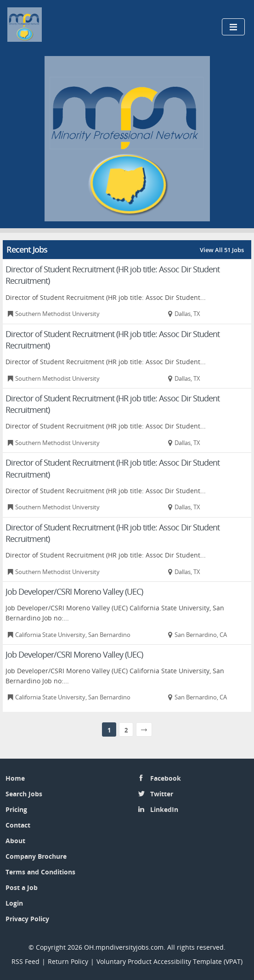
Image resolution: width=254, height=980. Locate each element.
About (15, 841)
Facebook (166, 778)
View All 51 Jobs (222, 250)
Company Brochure (36, 856)
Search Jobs (24, 794)
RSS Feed (25, 961)
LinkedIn (164, 809)
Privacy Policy (28, 919)
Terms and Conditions (40, 872)
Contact (18, 825)
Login (14, 903)
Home (15, 778)
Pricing (16, 809)
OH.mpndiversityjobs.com (124, 947)
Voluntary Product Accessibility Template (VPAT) (169, 961)
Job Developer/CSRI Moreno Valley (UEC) (74, 591)
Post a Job (22, 887)
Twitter (162, 794)
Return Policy (68, 961)
